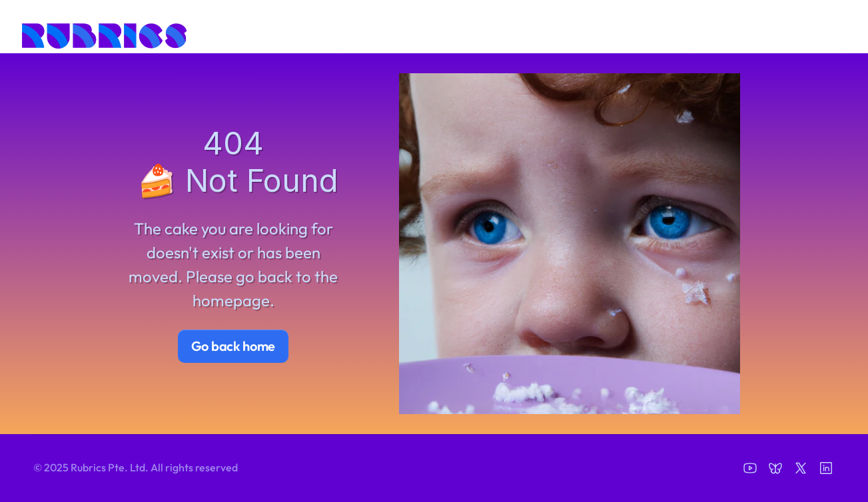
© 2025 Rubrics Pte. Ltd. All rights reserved (136, 467)
